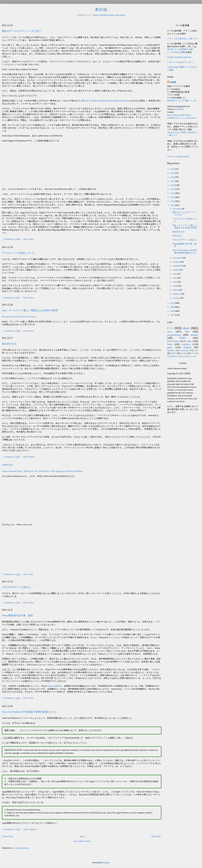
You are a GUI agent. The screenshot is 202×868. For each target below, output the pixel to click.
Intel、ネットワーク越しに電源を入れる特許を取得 (30, 310)
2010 (173, 303)
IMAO (32, 457)
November (178, 258)
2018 (173, 177)
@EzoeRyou (120, 15)
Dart (169, 356)
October (176, 262)
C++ (170, 328)
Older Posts (156, 836)
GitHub (95, 15)
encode (184, 353)
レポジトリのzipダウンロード (181, 62)
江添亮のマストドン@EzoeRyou (182, 118)
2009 (173, 307)
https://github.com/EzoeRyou (179, 115)
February (177, 294)
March (176, 290)
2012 (173, 201)
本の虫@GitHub (107, 15)
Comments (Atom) (21, 848)
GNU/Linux (173, 341)
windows (186, 344)
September (178, 266)
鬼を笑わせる (9, 344)
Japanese (33, 829)
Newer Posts (8, 836)
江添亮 (173, 82)
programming (174, 335)
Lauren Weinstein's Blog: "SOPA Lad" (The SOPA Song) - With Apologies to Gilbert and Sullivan (42, 471)
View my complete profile (178, 156)
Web (31, 574)
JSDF (174, 353)
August (176, 270)
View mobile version (82, 841)
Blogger (106, 863)
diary (31, 603)
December (177, 209)
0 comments (8, 574)
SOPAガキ (7, 465)
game (32, 239)
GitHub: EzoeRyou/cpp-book (179, 57)
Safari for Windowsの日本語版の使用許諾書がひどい (30, 712)
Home (82, 836)
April (175, 286)
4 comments (8, 298)
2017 (173, 181)
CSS (193, 353)
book (170, 344)
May (175, 282)
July (175, 274)
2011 (173, 205)
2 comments (8, 239)
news (31, 331)
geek (183, 356)
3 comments (8, 331)
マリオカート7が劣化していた (18, 253)
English (187, 347)
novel (176, 356)
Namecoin (52, 686)
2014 (173, 193)
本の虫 (101, 10)
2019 (173, 173)
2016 (173, 185)
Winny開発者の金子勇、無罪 (17, 615)
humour (194, 335)
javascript (185, 350)
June (175, 278)
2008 (173, 311)
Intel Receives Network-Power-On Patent (19, 317)
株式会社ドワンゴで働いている (182, 101)
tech (196, 350)
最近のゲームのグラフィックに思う (22, 31)
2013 (173, 197)
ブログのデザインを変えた (17, 587)
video (189, 341)
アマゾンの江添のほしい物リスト (183, 39)
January (176, 298)
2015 (173, 189)
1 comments (8, 457)
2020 (173, 169)
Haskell (191, 356)
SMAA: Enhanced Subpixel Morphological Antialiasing (107, 101)
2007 (173, 315)
